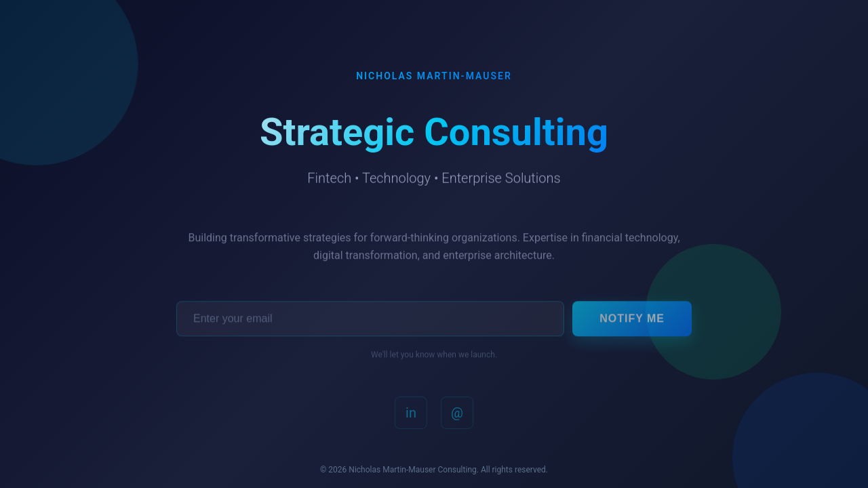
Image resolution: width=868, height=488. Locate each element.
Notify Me (632, 320)
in (411, 415)
